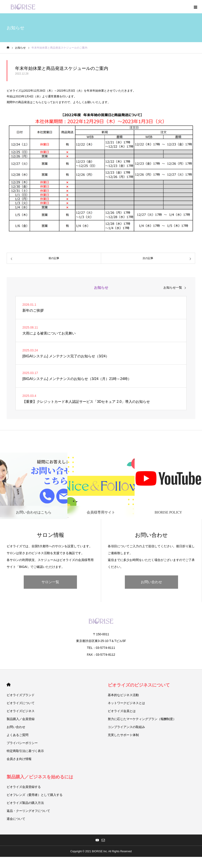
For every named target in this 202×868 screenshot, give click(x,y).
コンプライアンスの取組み (126, 727)
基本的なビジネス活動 (123, 695)
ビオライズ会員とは (122, 711)
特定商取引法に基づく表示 (25, 751)
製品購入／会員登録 (21, 719)
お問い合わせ (151, 582)
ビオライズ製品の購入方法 (25, 803)
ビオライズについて (21, 703)
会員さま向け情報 (19, 759)
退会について (16, 819)
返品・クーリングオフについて (28, 811)
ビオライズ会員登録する (24, 787)
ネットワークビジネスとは (126, 703)
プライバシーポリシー (22, 743)
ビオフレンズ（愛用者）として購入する (35, 795)
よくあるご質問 (18, 735)
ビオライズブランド (21, 695)
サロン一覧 (50, 582)
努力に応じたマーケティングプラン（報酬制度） (142, 719)
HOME (9, 685)
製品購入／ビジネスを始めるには (40, 777)
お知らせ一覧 (173, 287)
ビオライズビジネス (21, 711)
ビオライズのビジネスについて (139, 685)
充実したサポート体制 (123, 735)
